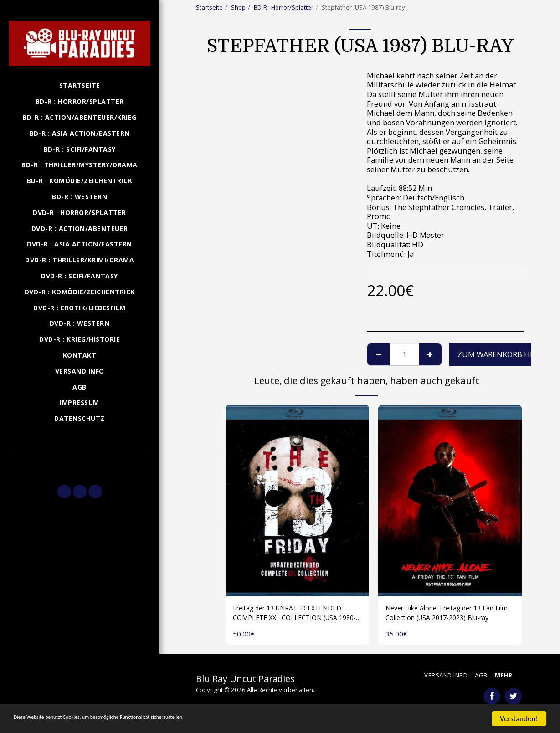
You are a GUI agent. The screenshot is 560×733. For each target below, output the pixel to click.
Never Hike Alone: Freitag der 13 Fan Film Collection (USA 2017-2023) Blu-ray (450, 615)
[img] (297, 501)
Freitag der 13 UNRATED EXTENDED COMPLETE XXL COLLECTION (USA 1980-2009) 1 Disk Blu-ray (296, 615)
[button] (80, 464)
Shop (238, 7)
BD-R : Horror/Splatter (284, 7)
